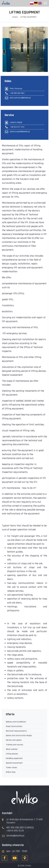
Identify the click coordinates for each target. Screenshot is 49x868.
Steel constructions (14, 726)
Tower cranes (11, 768)
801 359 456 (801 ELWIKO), (20, 828)
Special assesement (14, 763)
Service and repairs (14, 740)
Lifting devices (12, 754)
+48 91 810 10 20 (15, 831)
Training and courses (15, 745)
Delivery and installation (16, 722)
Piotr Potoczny (13, 89)
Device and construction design (19, 736)
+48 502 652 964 (15, 93)
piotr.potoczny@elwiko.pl (18, 98)
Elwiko (15, 17)
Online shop (11, 772)
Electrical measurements (16, 731)
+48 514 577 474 (14, 127)
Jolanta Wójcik (13, 122)
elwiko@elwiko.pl (15, 836)
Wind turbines (12, 749)
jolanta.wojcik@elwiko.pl (17, 132)
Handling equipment (14, 758)
